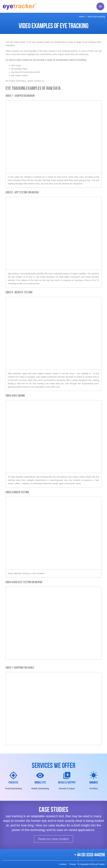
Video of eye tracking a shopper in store (53, 137)
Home (82, 16)
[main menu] (100, 6)
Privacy (73, 864)
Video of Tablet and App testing (53, 233)
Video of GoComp (53, 333)
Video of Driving (53, 533)
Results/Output (67, 783)
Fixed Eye (13, 783)
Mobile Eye (40, 783)
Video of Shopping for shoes (53, 709)
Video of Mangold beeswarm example (53, 437)
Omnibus (94, 783)
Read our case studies (53, 839)
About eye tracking (96, 16)
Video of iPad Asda (53, 623)
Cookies (63, 864)
